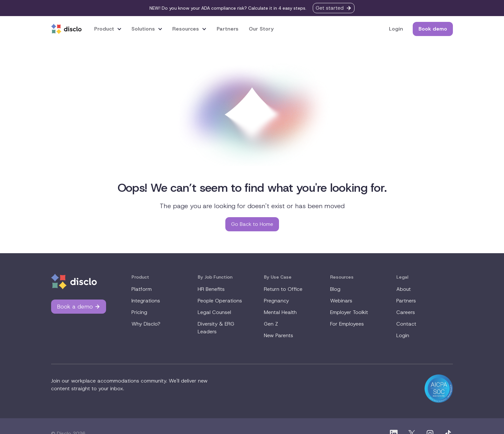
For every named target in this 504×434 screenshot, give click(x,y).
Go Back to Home (252, 224)
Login (396, 29)
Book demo (433, 29)
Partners (228, 29)
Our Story (261, 29)
